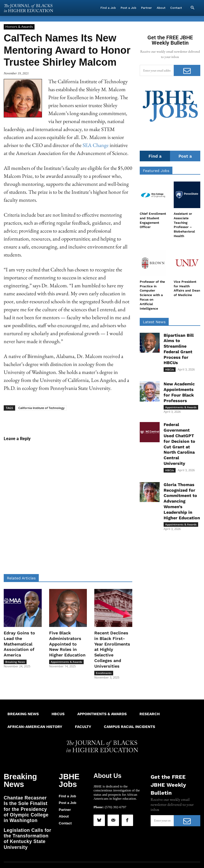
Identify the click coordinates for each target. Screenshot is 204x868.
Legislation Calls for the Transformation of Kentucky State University (27, 814)
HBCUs (170, 370)
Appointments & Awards (66, 662)
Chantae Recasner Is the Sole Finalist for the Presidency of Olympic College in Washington (25, 794)
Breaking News (15, 662)
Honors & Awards (19, 27)
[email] (157, 70)
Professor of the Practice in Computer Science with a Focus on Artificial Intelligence (152, 295)
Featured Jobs (156, 171)
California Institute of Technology (41, 408)
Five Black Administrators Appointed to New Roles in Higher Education (67, 644)
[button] (192, 8)
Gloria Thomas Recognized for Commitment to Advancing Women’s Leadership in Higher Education (182, 502)
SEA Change (96, 145)
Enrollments (104, 673)
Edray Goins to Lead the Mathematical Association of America (19, 644)
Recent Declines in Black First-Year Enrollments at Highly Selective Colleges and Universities (112, 650)
